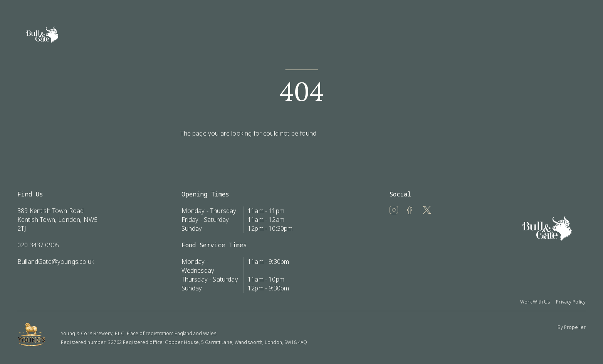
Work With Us (535, 302)
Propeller (575, 327)
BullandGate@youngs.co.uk (56, 262)
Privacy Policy (571, 302)
